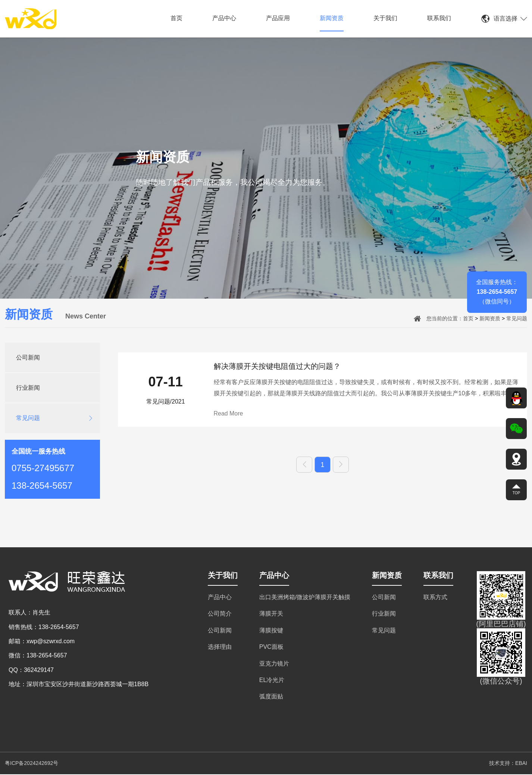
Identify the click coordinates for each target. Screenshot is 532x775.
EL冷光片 (272, 681)
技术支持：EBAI (508, 764)
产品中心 (224, 18)
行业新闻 (28, 388)
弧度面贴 (271, 697)
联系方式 (435, 598)
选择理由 (220, 648)
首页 (176, 18)
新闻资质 (332, 18)
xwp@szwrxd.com (51, 642)
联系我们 (439, 18)
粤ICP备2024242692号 (32, 764)
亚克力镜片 (274, 664)
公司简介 (220, 614)
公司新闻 (28, 357)
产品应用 (278, 18)
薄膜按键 (271, 631)
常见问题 (517, 318)
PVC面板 (271, 648)
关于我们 (385, 18)
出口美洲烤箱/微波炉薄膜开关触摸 (305, 598)
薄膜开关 (271, 614)
